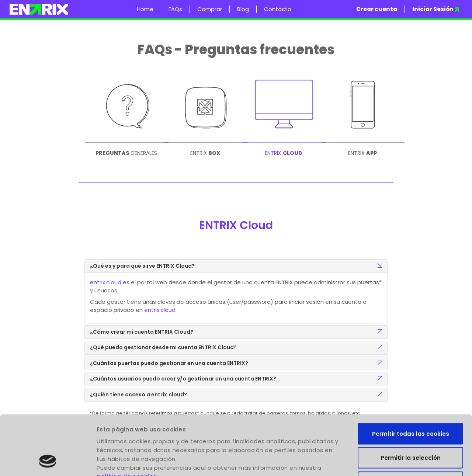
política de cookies (127, 422)
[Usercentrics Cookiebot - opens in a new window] (48, 462)
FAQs (175, 9)
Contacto (278, 9)
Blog (243, 9)
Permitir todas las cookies (411, 379)
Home (145, 9)
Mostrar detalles (423, 461)
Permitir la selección (411, 404)
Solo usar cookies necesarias (410, 428)
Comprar (210, 9)
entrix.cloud (106, 282)
